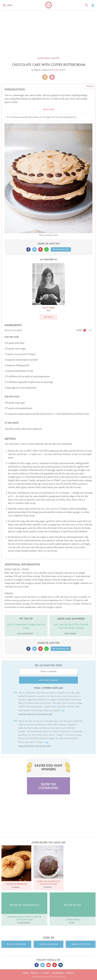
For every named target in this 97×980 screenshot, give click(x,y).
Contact (70, 973)
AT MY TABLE (59, 70)
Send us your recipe (16, 944)
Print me (90, 86)
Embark (40, 977)
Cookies (45, 973)
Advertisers (57, 973)
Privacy (35, 973)
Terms (26, 973)
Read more (49, 109)
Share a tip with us (81, 944)
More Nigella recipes (49, 58)
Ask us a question (49, 944)
